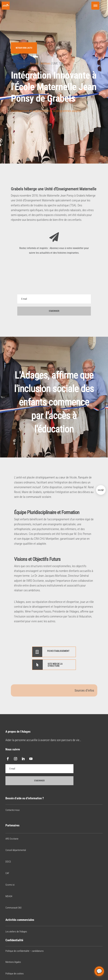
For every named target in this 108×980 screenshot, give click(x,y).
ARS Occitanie (12, 839)
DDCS (8, 862)
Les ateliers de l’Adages (16, 932)
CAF (7, 873)
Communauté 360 (13, 908)
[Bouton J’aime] (13, 121)
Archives (46, 63)
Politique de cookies (15, 974)
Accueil (34, 63)
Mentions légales (13, 962)
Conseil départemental (16, 850)
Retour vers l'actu (24, 48)
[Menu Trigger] (95, 6)
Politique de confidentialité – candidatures (25, 951)
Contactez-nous (13, 810)
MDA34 (9, 896)
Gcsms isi (10, 885)
